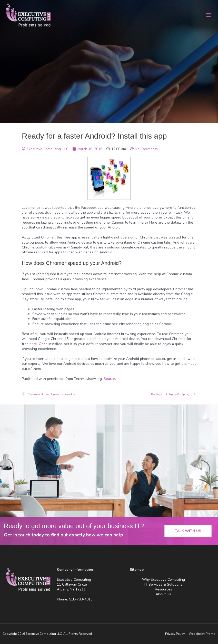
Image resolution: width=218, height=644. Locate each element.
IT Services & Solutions (163, 584)
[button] (209, 14)
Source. (110, 379)
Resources (163, 589)
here (33, 344)
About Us (163, 594)
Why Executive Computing (163, 580)
